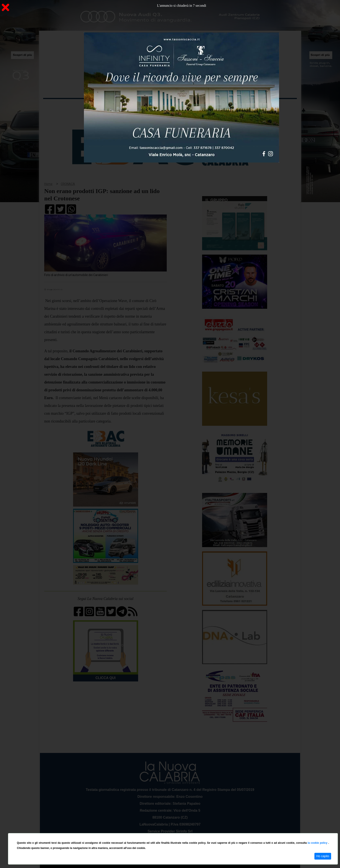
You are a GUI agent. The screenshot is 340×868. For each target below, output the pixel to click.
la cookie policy (318, 843)
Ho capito (323, 856)
